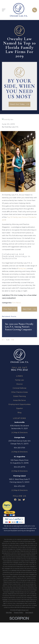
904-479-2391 (19, 486)
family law (22, 268)
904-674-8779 (19, 467)
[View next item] (12, 340)
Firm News (16, 303)
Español (19, 408)
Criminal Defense (19, 388)
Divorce (19, 384)
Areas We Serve (19, 400)
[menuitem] (9, 613)
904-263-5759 (19, 448)
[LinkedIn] (19, 500)
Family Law (19, 380)
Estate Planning (19, 396)
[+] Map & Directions (19, 432)
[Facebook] (15, 500)
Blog (19, 412)
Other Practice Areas (19, 392)
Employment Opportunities (19, 404)
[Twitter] (24, 500)
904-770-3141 (20, 370)
